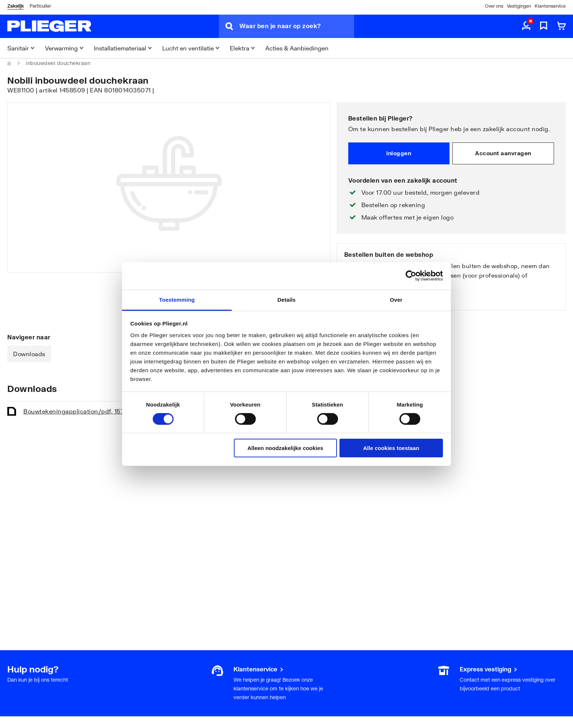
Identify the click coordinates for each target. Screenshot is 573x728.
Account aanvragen (503, 153)
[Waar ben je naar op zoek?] (297, 26)
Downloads (29, 354)
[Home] (10, 63)
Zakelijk (16, 6)
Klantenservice (550, 6)
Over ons (494, 6)
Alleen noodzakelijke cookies (285, 448)
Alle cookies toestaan (391, 448)
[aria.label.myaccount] (526, 26)
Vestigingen (519, 6)
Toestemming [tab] (177, 299)
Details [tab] (286, 299)
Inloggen (399, 153)
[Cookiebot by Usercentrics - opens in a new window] (411, 276)
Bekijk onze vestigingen (379, 299)
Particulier (40, 6)
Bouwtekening (79, 411)
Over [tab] (396, 299)
